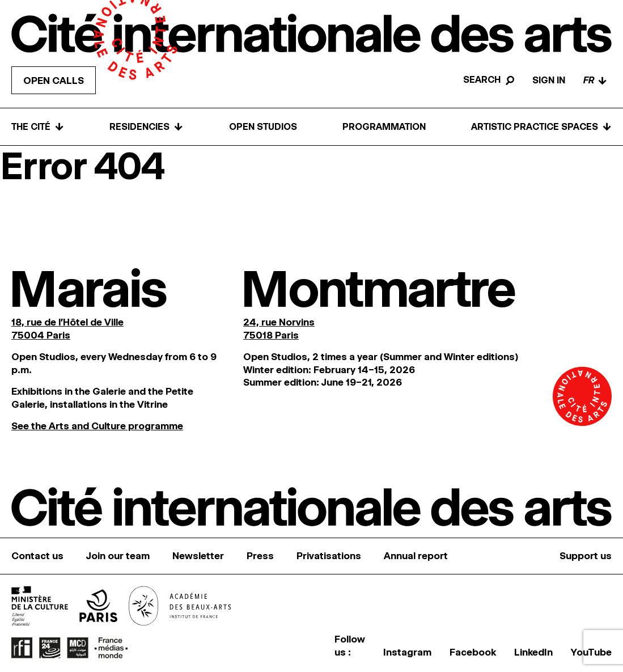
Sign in (549, 80)
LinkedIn (533, 652)
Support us (586, 556)
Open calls (54, 81)
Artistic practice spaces (541, 127)
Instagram (407, 652)
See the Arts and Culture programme (97, 426)
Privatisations (329, 556)
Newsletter (198, 556)
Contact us (37, 556)
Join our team (118, 556)
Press (260, 556)
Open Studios (263, 127)
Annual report (416, 556)
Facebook (473, 652)
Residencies (146, 127)
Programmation (384, 127)
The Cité (38, 127)
